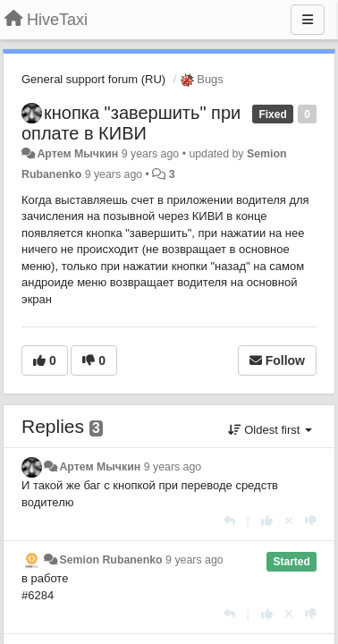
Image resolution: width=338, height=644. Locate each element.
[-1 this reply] (311, 521)
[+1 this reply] (267, 521)
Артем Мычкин (77, 154)
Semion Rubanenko (110, 560)
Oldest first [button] (270, 430)
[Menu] (308, 20)
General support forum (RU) (93, 79)
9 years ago (173, 467)
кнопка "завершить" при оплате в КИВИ (131, 123)
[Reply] (229, 521)
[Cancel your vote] (289, 521)
